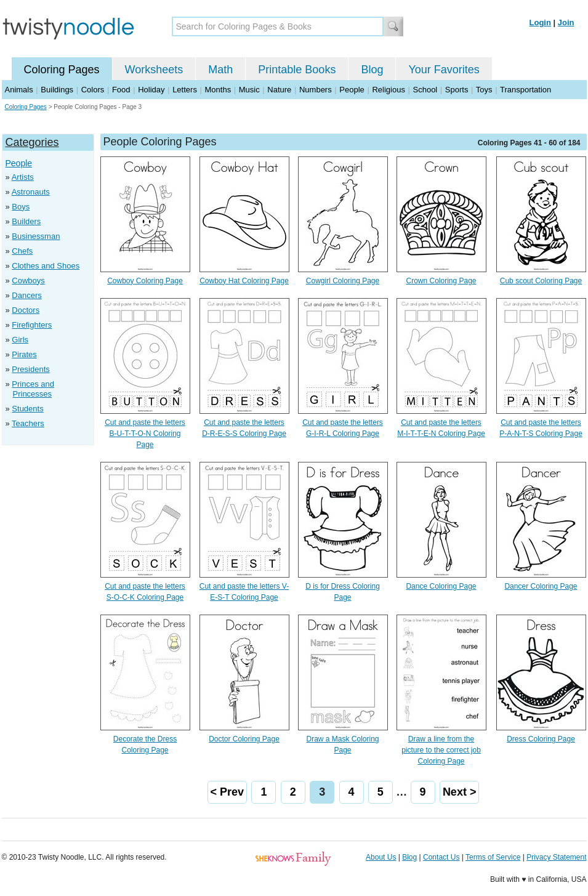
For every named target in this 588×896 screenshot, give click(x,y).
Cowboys (28, 281)
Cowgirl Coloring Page (343, 281)
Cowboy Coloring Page (145, 281)
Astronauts (31, 192)
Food (121, 90)
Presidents (30, 369)
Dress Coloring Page (541, 739)
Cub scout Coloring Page (541, 281)
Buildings (57, 90)
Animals (19, 90)
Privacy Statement (556, 857)
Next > (460, 792)
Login (540, 22)
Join (566, 22)
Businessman (36, 236)
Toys (484, 90)
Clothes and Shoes (46, 266)
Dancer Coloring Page (541, 586)
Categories (32, 142)
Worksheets (154, 70)
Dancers (26, 295)
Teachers (28, 423)
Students (27, 409)
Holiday (151, 90)
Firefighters (32, 325)
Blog (372, 70)
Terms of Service (493, 857)
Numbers (316, 90)
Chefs (22, 251)
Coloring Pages (62, 70)
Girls (20, 340)
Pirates (24, 354)
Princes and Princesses (33, 389)
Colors (93, 90)
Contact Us (441, 857)
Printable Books (297, 70)
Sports (457, 90)
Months (218, 90)
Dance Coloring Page (441, 586)
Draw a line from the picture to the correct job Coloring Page (441, 750)
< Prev (228, 792)
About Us (381, 857)
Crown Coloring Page (441, 281)
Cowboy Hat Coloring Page (244, 281)
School (425, 90)
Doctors (26, 310)
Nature (279, 90)
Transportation (526, 90)
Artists (23, 177)
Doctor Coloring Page (244, 739)
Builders (26, 221)
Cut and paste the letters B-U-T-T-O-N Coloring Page (145, 434)
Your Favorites (444, 70)
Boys (21, 207)
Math (220, 70)
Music (249, 90)
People (352, 90)
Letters (185, 90)
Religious (388, 90)
